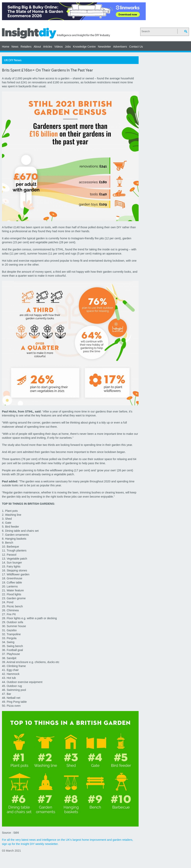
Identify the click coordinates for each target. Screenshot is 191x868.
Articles (48, 47)
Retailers (26, 47)
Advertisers (120, 47)
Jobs (68, 47)
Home (6, 47)
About (37, 47)
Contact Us (136, 47)
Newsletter (104, 47)
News (15, 47)
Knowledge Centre (84, 47)
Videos (59, 47)
